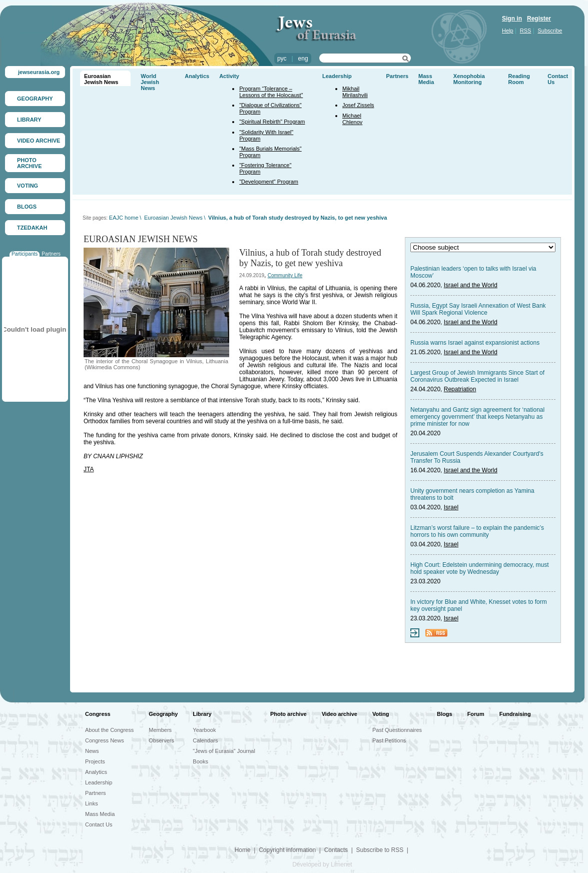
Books (200, 761)
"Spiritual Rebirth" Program (272, 122)
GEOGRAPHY (35, 99)
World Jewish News (150, 82)
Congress (98, 714)
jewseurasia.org (39, 72)
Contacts (336, 850)
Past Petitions (389, 740)
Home (243, 850)
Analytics (197, 76)
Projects (95, 761)
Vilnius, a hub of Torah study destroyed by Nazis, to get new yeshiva (298, 218)
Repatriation (460, 389)
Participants (25, 254)
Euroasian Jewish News (101, 79)
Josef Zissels (358, 105)
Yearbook (204, 730)
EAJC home (124, 218)
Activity (229, 76)
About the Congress (109, 730)
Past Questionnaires (397, 730)
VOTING (28, 186)
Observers (161, 740)
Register (539, 19)
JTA (89, 469)
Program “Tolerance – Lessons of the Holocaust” (271, 92)
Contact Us (99, 824)
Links (92, 803)
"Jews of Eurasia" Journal (224, 751)
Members (160, 730)
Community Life (285, 275)
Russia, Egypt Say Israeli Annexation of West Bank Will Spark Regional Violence (478, 309)
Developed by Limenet (322, 864)
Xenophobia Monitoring (469, 79)
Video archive (340, 714)
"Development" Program (269, 182)
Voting (381, 714)
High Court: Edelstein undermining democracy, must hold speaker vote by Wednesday (480, 568)
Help (508, 31)
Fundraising (515, 714)
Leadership (337, 76)
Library (202, 714)
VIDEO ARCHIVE (39, 141)
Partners (51, 254)
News (92, 751)
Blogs (445, 714)
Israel (451, 507)
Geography (163, 714)
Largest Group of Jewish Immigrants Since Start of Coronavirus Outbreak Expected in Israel (477, 376)
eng (303, 59)
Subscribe (550, 31)
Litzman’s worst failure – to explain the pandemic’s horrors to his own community (477, 531)
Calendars (205, 740)
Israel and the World (471, 285)
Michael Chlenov (352, 119)
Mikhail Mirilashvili (355, 92)
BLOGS (27, 207)
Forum (476, 714)
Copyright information (287, 850)
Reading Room (519, 79)
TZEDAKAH (32, 228)
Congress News (105, 740)
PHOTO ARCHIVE (30, 163)
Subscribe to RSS (380, 850)
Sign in (512, 19)
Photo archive (288, 714)
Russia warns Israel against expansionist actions (475, 343)
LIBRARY (29, 120)
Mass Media (426, 79)
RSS (526, 31)
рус (282, 59)
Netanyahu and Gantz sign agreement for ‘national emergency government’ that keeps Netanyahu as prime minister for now (477, 417)
